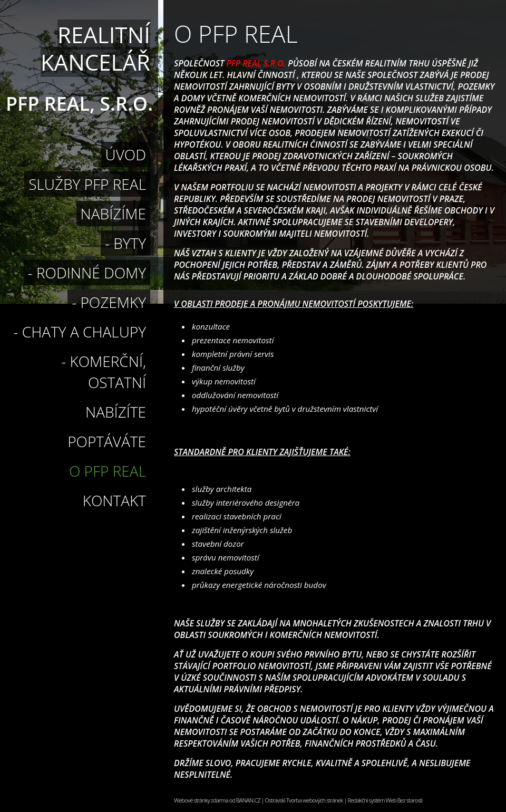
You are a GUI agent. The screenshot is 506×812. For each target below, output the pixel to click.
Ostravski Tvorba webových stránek (304, 800)
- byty (125, 243)
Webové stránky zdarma (201, 800)
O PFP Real (108, 471)
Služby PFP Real (87, 184)
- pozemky (109, 302)
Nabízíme (113, 214)
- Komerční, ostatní (104, 372)
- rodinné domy (87, 273)
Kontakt (114, 500)
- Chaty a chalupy (80, 332)
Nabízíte (116, 412)
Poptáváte (107, 441)
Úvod (126, 154)
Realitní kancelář (95, 48)
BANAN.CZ (248, 800)
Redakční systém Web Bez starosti (385, 800)
